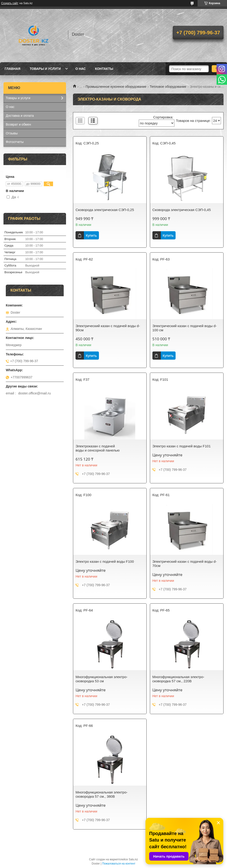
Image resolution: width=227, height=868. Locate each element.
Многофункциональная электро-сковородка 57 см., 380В (101, 794)
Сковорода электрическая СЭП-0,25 (105, 210)
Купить (91, 235)
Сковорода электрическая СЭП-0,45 (182, 210)
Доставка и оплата (20, 116)
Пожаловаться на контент (119, 864)
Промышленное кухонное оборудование (116, 87)
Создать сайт (10, 3)
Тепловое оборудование (168, 87)
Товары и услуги (45, 69)
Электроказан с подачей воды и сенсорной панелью (98, 448)
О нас (80, 69)
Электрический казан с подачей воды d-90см (108, 328)
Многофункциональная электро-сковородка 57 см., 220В (178, 679)
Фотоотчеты (15, 142)
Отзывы (12, 133)
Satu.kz (133, 859)
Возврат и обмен (18, 124)
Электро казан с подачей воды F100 (105, 561)
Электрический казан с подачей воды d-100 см (185, 328)
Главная (13, 69)
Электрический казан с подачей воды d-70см (185, 564)
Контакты (104, 69)
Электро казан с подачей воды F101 (182, 446)
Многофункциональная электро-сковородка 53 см (101, 679)
